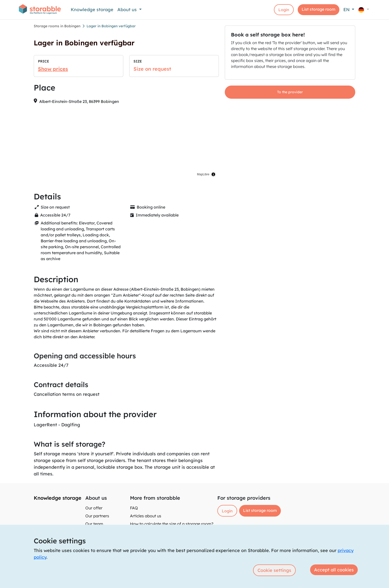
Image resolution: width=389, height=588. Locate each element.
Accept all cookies (334, 570)
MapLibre (203, 174)
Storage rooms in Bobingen (57, 26)
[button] (364, 10)
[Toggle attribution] (213, 174)
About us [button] (128, 10)
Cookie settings (274, 570)
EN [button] (347, 10)
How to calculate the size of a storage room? (172, 524)
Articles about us (146, 516)
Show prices (53, 69)
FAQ (134, 508)
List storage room (319, 9)
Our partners (97, 516)
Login (284, 10)
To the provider (290, 92)
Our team (94, 524)
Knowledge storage (92, 10)
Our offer (94, 508)
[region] (126, 144)
